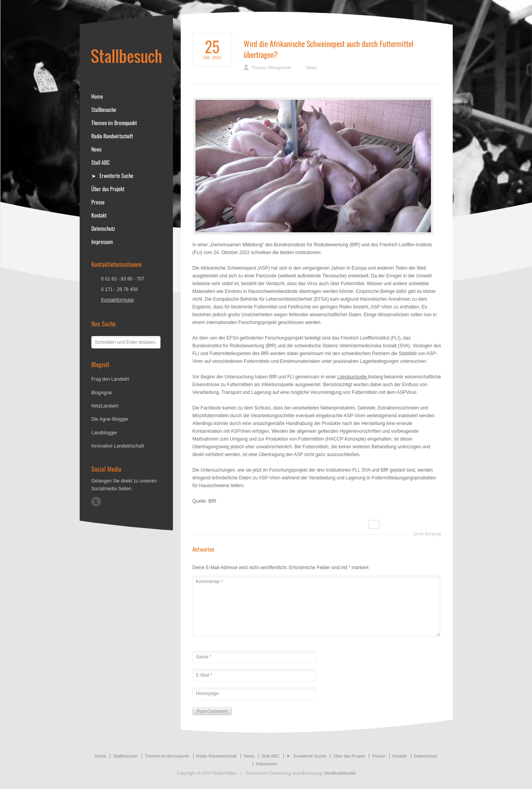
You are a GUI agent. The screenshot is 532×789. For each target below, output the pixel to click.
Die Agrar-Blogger (110, 419)
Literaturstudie (353, 377)
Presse (98, 202)
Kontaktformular (118, 300)
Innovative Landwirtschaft (118, 446)
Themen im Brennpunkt (114, 123)
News (312, 68)
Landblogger (104, 433)
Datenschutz (103, 228)
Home (97, 96)
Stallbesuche (104, 110)
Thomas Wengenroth (271, 68)
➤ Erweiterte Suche (112, 176)
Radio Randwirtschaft (112, 136)
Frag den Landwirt (110, 379)
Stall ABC (100, 162)
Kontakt (99, 215)
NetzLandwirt (105, 406)
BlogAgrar (102, 393)
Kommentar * (316, 606)
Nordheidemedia (340, 773)
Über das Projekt (108, 189)
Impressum (102, 242)
